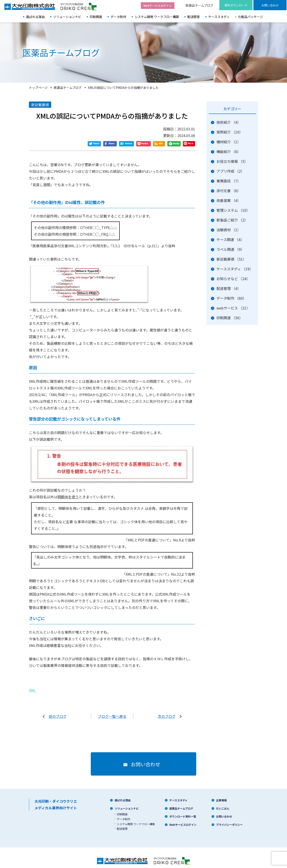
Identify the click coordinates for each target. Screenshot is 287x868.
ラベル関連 (230, 249)
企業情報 (221, 796)
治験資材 (229, 230)
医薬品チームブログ (199, 5)
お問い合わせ (224, 812)
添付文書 (229, 191)
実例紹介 (230, 132)
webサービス (233, 308)
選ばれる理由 (35, 17)
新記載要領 (231, 259)
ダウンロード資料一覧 (183, 812)
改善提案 (229, 200)
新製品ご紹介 (232, 220)
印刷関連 (96, 17)
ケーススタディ (219, 17)
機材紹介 (229, 142)
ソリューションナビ (67, 17)
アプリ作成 (230, 171)
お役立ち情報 (232, 161)
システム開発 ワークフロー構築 (157, 17)
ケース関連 (230, 239)
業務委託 (229, 181)
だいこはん (223, 804)
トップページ (38, 88)
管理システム (233, 210)
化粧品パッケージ (251, 17)
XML (32, 686)
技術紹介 (229, 122)
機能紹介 (229, 152)
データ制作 (118, 17)
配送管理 (194, 17)
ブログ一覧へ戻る (112, 712)
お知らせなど (233, 279)
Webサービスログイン (183, 820)
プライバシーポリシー (229, 820)
